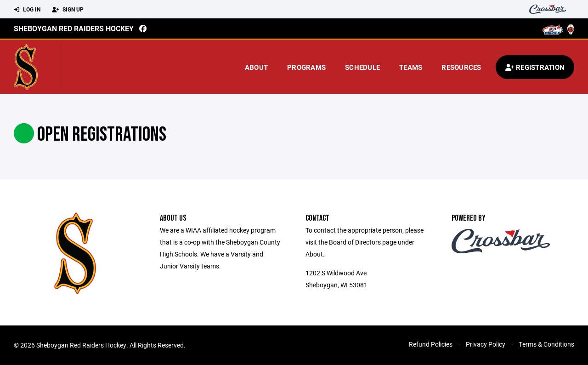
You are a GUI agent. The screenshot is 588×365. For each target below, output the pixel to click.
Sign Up (68, 10)
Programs (306, 67)
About (256, 67)
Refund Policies (431, 344)
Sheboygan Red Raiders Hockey (74, 28)
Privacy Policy (486, 344)
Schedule (362, 67)
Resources (461, 67)
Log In (27, 10)
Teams (411, 67)
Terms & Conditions (546, 344)
